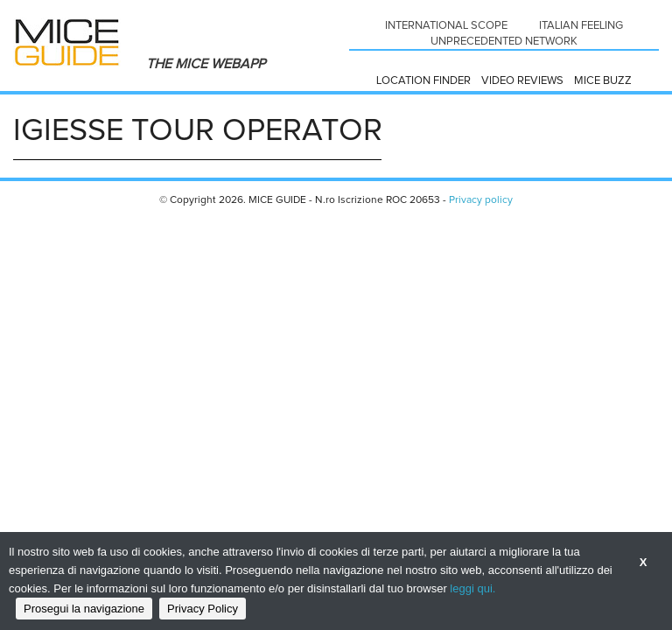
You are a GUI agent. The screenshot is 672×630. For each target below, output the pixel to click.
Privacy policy (481, 200)
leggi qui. (472, 588)
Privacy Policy (203, 609)
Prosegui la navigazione (84, 609)
